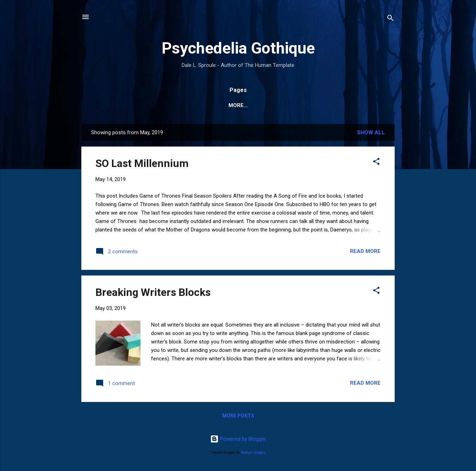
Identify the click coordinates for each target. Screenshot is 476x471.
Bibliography (206, 105)
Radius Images (253, 453)
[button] (376, 163)
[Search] (390, 19)
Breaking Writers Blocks (153, 292)
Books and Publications (274, 105)
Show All (371, 132)
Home (167, 105)
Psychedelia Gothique (238, 48)
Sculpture (338, 105)
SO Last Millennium (142, 163)
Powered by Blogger (238, 439)
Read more (365, 251)
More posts (238, 416)
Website (134, 105)
